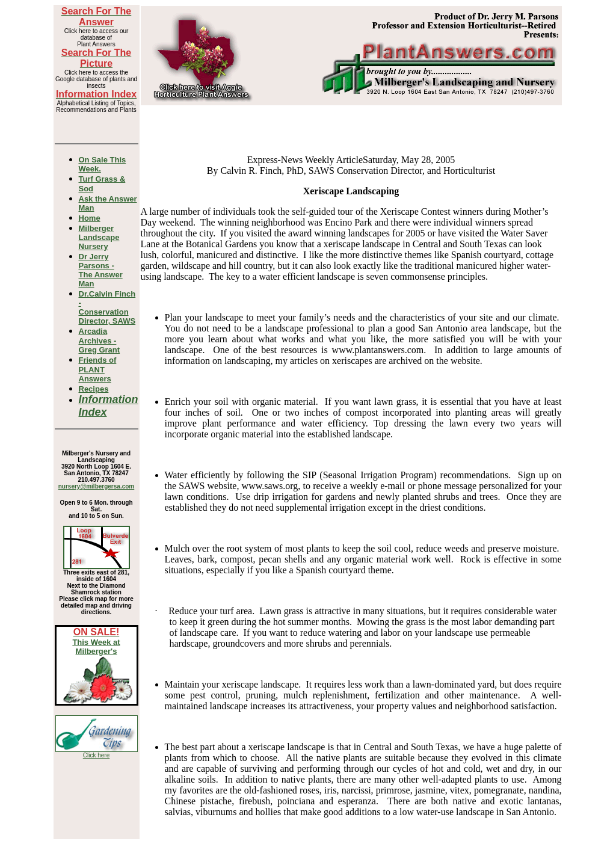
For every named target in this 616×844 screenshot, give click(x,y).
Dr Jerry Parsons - (101, 270)
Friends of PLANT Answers (98, 369)
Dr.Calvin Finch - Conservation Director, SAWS (107, 307)
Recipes (94, 389)
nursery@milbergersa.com (96, 486)
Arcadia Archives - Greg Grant (100, 340)
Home (90, 218)
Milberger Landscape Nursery (99, 237)
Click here (96, 755)
